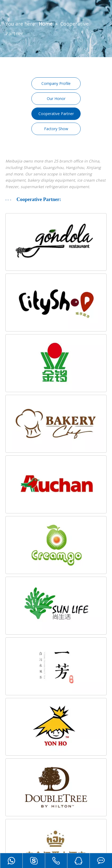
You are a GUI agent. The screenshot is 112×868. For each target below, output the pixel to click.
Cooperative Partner (56, 114)
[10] (56, 727)
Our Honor (56, 98)
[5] (56, 484)
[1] (56, 242)
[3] (56, 363)
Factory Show (56, 129)
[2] (56, 302)
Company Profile (56, 83)
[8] (56, 606)
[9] (56, 666)
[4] (56, 424)
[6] (56, 545)
